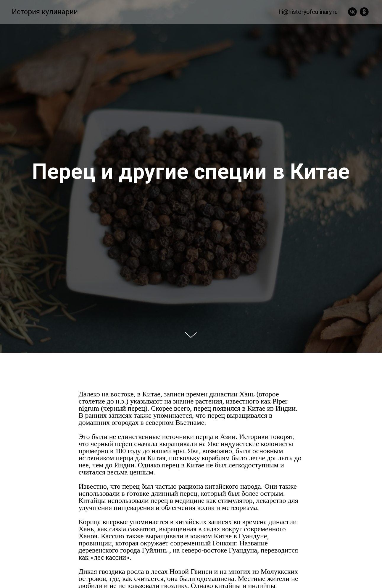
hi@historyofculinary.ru (308, 12)
